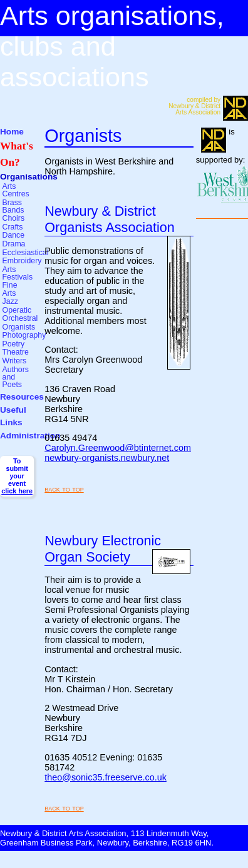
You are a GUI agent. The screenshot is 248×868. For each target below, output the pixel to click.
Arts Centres (16, 190)
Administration (30, 436)
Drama (14, 244)
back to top (64, 489)
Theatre (16, 352)
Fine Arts (10, 289)
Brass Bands (13, 206)
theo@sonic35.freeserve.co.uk (106, 777)
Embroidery (22, 261)
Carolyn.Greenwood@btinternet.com (118, 448)
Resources (22, 397)
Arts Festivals (18, 273)
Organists (19, 327)
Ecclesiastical (26, 253)
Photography (24, 335)
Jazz (10, 301)
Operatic (17, 310)
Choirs (14, 218)
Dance (14, 235)
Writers (15, 361)
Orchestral (20, 318)
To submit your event (17, 476)
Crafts (13, 227)
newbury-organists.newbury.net (107, 458)
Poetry (14, 344)
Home (12, 132)
